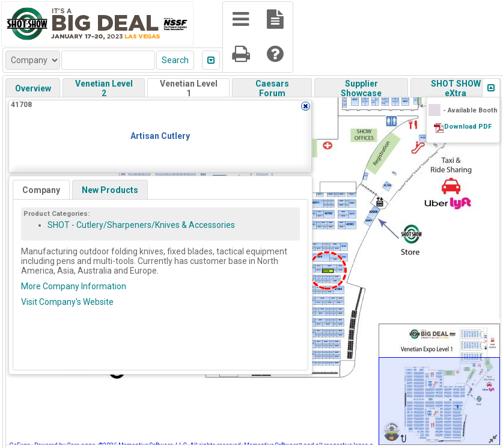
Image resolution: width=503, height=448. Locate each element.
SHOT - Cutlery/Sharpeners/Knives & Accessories (141, 225)
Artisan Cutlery (160, 136)
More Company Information (74, 286)
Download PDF (468, 127)
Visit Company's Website (67, 302)
